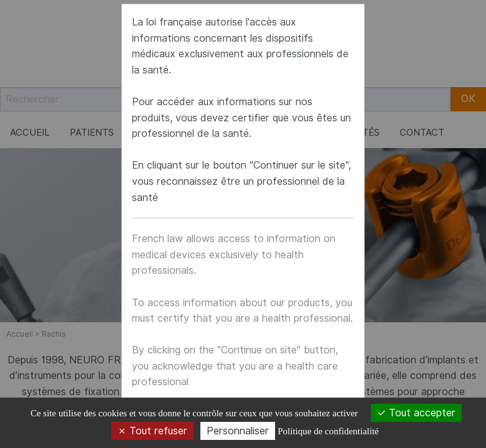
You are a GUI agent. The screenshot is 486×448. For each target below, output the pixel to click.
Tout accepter (416, 413)
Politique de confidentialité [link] (328, 431)
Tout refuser (152, 431)
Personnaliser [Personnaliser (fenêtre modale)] (238, 431)
